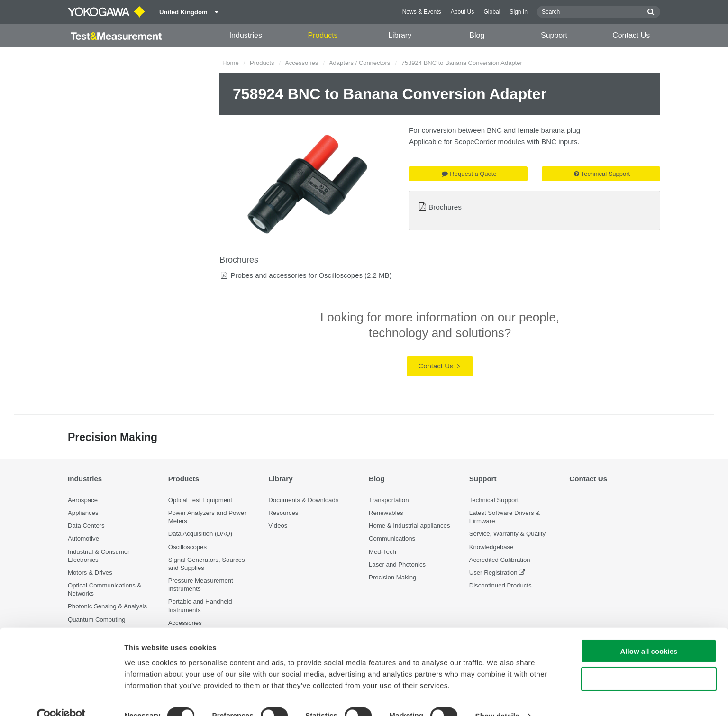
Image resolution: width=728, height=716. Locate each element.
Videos (278, 526)
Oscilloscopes (187, 547)
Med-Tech (382, 552)
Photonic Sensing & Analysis (107, 607)
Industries (246, 35)
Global (492, 12)
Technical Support (602, 174)
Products (323, 35)
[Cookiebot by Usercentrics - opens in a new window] (61, 698)
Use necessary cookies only (649, 661)
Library (400, 35)
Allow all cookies (649, 633)
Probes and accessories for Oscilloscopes (296, 275)
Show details (497, 697)
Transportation (389, 500)
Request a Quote (469, 174)
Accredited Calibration (500, 560)
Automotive (83, 539)
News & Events (422, 12)
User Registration (493, 573)
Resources (283, 513)
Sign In (519, 12)
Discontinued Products (500, 586)
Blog (477, 35)
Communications (392, 539)
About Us (463, 12)
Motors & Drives (90, 573)
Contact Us (631, 35)
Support (554, 35)
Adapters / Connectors (359, 63)
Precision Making (392, 577)
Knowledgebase (491, 547)
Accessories (301, 63)
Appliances (83, 513)
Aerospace (83, 500)
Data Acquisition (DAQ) (200, 534)
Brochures (445, 207)
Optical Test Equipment (200, 500)
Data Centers (86, 526)
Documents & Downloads (303, 500)
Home (231, 63)
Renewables (386, 513)
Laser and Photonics (397, 565)
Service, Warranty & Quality (507, 534)
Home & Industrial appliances (409, 526)
